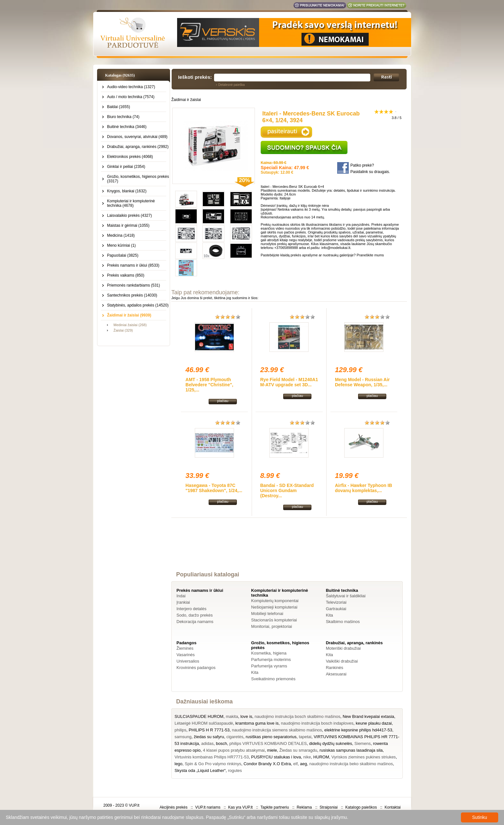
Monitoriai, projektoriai (271, 626)
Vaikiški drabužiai (342, 661)
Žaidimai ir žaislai (186, 100)
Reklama (304, 807)
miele (272, 750)
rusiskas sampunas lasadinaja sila (351, 750)
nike (307, 757)
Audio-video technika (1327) (131, 87)
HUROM (321, 757)
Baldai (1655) (118, 107)
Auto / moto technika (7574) (131, 97)
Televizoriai (336, 602)
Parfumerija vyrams (269, 666)
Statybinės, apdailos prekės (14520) (138, 305)
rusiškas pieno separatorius (271, 737)
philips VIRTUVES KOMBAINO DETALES (268, 743)
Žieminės (185, 648)
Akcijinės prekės (173, 807)
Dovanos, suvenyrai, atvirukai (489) (137, 137)
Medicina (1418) (121, 235)
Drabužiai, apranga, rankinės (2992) (138, 147)
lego (179, 764)
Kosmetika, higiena (269, 653)
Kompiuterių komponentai (275, 601)
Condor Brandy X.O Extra (267, 764)
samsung (183, 737)
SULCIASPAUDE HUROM (199, 716)
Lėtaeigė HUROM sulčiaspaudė (204, 723)
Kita (329, 615)
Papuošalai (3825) (123, 255)
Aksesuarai (336, 674)
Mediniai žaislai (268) (130, 325)
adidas (207, 743)
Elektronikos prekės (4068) (130, 157)
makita (232, 716)
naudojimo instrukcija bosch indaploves (317, 723)
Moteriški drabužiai (343, 648)
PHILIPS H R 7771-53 (209, 730)
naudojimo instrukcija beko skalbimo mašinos (351, 764)
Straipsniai (328, 807)
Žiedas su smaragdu (298, 750)
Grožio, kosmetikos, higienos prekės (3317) (138, 179)
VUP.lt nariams (208, 807)
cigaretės (235, 737)
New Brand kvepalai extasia (368, 716)
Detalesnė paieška (231, 85)
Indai (181, 596)
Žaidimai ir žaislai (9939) (129, 315)
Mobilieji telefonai (267, 614)
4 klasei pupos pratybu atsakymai (234, 750)
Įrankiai (183, 602)
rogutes (235, 770)
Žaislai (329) (123, 330)
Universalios (188, 661)
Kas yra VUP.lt (240, 807)
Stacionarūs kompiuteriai (274, 620)
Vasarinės (186, 655)
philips (180, 730)
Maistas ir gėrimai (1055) (128, 225)
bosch (222, 743)
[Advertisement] (289, 550)
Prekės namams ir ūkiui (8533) (133, 265)
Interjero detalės (191, 609)
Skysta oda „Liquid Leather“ (200, 770)
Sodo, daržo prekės (195, 615)
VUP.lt (134, 805)
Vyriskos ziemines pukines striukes (364, 757)
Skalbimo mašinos (343, 622)
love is (246, 716)
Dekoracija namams (195, 622)
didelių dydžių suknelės (331, 743)
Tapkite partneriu (275, 807)
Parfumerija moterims (271, 660)
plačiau (223, 401)
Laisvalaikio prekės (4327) (129, 215)
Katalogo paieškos (361, 807)
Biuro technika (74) (123, 117)
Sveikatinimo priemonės (273, 679)
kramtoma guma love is (257, 723)
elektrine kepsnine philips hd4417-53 (358, 730)
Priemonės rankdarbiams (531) (134, 285)
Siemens (363, 743)
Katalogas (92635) (120, 75)
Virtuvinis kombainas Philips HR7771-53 (212, 757)
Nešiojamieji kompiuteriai (274, 607)
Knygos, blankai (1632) (127, 191)
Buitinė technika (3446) (127, 127)
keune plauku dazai (374, 723)
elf (295, 764)
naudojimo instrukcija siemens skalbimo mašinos (277, 730)
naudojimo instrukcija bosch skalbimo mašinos (297, 716)
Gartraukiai (336, 609)
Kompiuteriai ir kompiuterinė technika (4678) (131, 203)
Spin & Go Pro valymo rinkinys (213, 764)
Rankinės (335, 668)
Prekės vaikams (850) (126, 275)
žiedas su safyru (209, 737)
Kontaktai (392, 807)
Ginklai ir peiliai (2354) (126, 167)
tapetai (305, 737)
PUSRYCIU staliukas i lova (276, 757)
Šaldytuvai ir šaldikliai (346, 596)
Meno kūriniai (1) (121, 245)
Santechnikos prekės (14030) (132, 295)
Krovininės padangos (196, 668)
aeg (303, 764)
